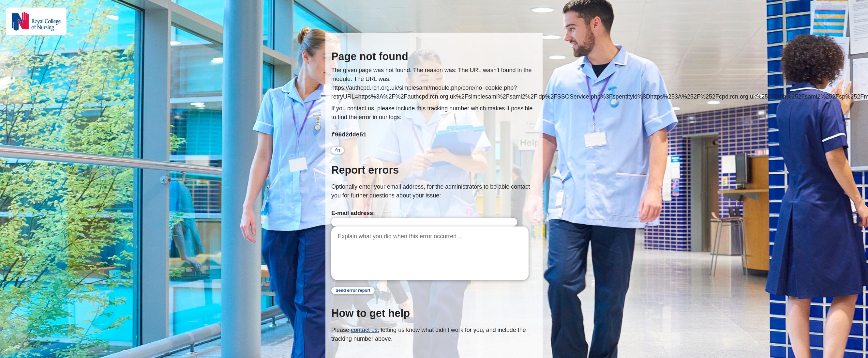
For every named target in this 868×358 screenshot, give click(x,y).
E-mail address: (353, 213)
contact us (364, 330)
